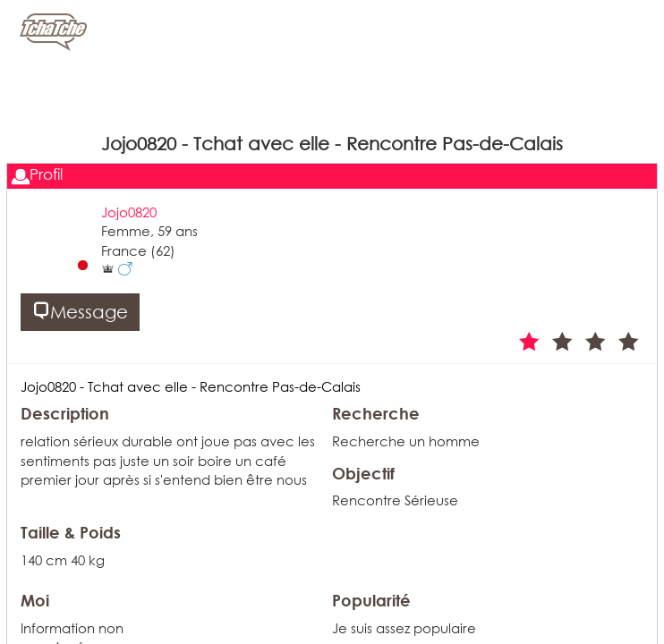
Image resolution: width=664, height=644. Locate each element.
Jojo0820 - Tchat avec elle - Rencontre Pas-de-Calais (191, 386)
